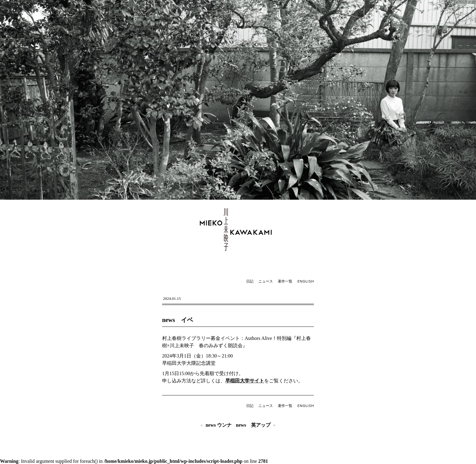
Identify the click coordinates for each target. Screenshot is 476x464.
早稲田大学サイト (245, 381)
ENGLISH (306, 281)
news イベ (178, 320)
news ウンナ (219, 425)
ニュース (266, 281)
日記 (250, 281)
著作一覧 (285, 281)
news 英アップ (253, 425)
